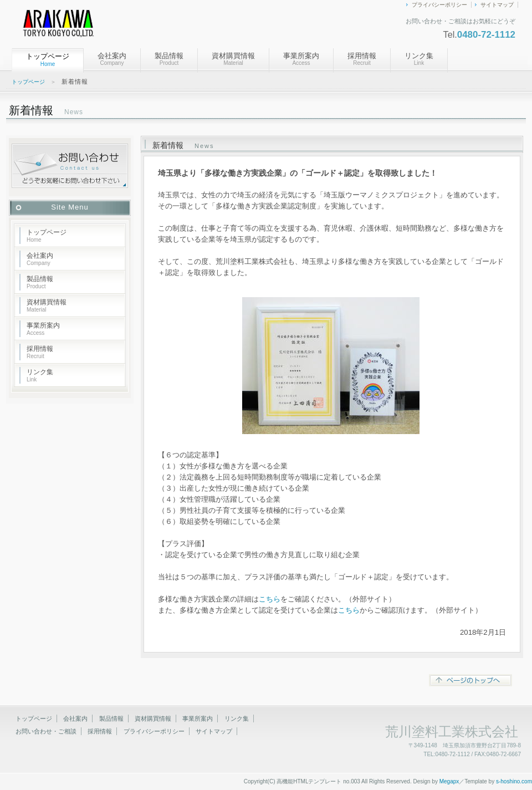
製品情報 (169, 59)
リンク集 (419, 59)
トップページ (28, 82)
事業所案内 (301, 59)
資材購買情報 (233, 59)
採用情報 (362, 59)
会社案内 (112, 59)
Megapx (449, 781)
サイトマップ (497, 5)
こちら (270, 599)
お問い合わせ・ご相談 (46, 731)
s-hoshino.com (514, 781)
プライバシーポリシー (439, 5)
